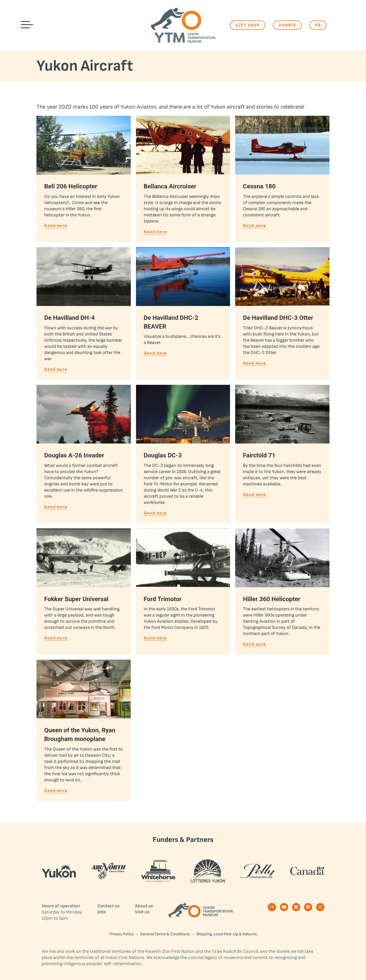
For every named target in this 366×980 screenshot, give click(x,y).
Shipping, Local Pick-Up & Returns (227, 934)
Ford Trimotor (163, 599)
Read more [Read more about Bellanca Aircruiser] (155, 232)
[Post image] (84, 145)
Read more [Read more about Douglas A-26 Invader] (56, 507)
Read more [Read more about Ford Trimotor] (155, 638)
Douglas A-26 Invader (74, 455)
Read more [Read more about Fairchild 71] (254, 495)
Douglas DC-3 (163, 455)
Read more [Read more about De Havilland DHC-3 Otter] (254, 363)
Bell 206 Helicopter (71, 186)
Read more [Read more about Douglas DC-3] (155, 513)
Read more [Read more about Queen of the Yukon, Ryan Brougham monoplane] (56, 791)
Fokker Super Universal (76, 599)
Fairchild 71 (259, 455)
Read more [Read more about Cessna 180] (254, 226)
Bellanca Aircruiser (170, 186)
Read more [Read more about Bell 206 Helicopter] (56, 226)
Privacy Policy (122, 934)
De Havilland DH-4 (70, 318)
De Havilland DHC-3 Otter (278, 318)
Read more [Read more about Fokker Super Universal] (56, 638)
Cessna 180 (259, 186)
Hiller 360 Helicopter (272, 599)
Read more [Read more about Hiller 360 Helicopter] (254, 644)
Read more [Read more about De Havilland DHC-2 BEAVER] (155, 353)
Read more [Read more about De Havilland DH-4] (56, 369)
